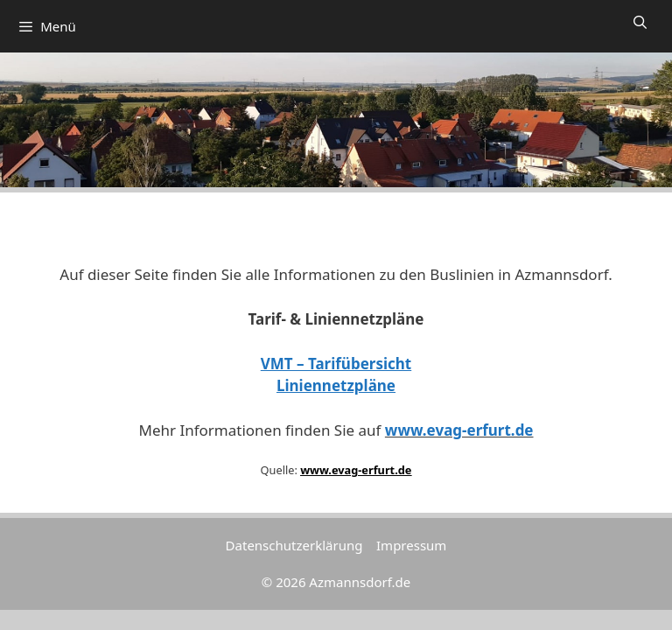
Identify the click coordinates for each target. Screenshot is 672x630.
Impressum (411, 545)
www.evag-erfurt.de (459, 430)
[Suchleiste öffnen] (640, 22)
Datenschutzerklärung (294, 545)
